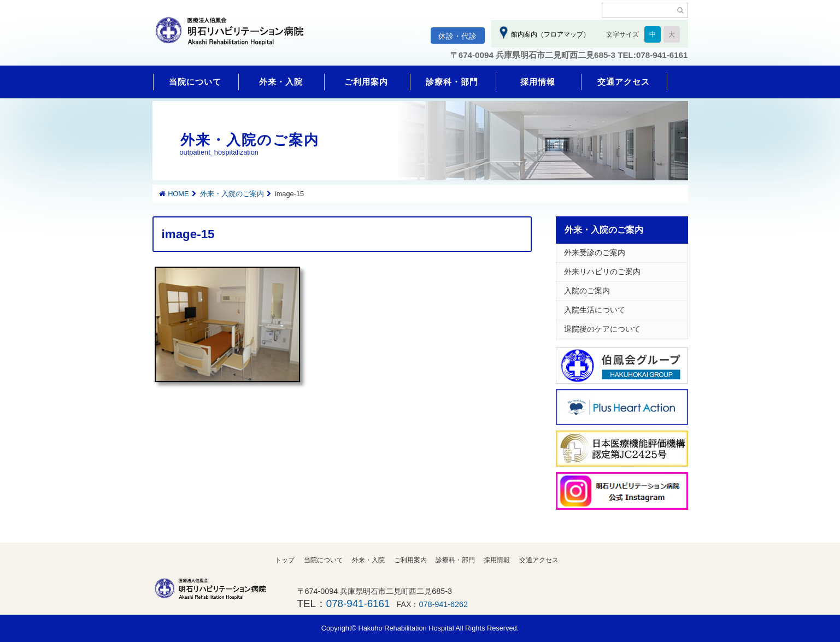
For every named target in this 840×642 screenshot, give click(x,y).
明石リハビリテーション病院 (234, 37)
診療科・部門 (452, 82)
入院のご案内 (587, 291)
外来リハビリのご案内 (602, 272)
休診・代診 (457, 36)
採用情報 (538, 82)
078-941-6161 (358, 603)
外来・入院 (281, 82)
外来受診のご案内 (595, 252)
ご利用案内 (366, 82)
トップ (285, 560)
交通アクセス (624, 82)
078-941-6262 (444, 604)
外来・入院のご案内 (232, 194)
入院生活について (595, 310)
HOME (178, 194)
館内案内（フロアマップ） (549, 34)
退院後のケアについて (602, 329)
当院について (195, 82)
